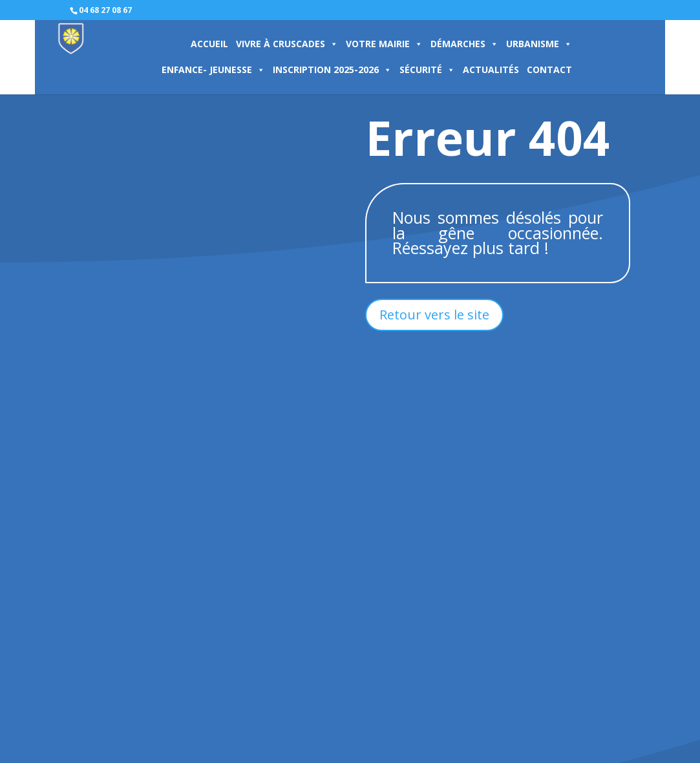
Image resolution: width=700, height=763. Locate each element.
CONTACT (549, 70)
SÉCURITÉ (427, 70)
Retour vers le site (434, 315)
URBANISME (539, 44)
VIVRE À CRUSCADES (287, 44)
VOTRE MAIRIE (384, 44)
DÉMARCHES (464, 44)
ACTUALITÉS (491, 70)
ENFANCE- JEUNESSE (213, 70)
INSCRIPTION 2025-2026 (332, 70)
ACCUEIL (209, 44)
